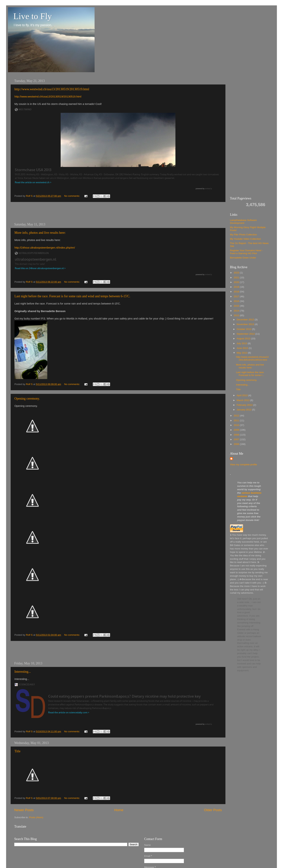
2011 (237, 420)
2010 (237, 425)
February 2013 (245, 405)
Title (17, 751)
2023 (237, 273)
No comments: (72, 196)
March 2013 (243, 400)
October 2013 (244, 329)
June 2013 (243, 348)
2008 (237, 435)
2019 (237, 287)
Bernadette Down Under (243, 258)
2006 (237, 444)
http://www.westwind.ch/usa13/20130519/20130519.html (52, 89)
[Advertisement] (118, 212)
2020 (237, 282)
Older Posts (213, 810)
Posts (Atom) (36, 817)
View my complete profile (243, 465)
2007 (237, 439)
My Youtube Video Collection (245, 239)
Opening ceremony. (27, 399)
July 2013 (242, 343)
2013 (237, 315)
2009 (237, 430)
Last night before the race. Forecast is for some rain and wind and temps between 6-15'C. (72, 296)
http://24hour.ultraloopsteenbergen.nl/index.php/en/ (45, 248)
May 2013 (242, 353)
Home (119, 810)
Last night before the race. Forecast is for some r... (250, 374)
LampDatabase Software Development (243, 222)
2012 (237, 416)
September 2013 (246, 334)
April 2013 (242, 395)
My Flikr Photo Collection (243, 235)
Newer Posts (24, 810)
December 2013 (246, 320)
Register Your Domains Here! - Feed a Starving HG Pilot (246, 252)
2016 (237, 301)
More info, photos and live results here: (40, 233)
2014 (237, 311)
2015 (237, 306)
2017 (237, 296)
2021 (237, 278)
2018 (237, 292)
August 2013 (244, 339)
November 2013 (246, 324)
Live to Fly (33, 16)
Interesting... (23, 672)
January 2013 (244, 410)
